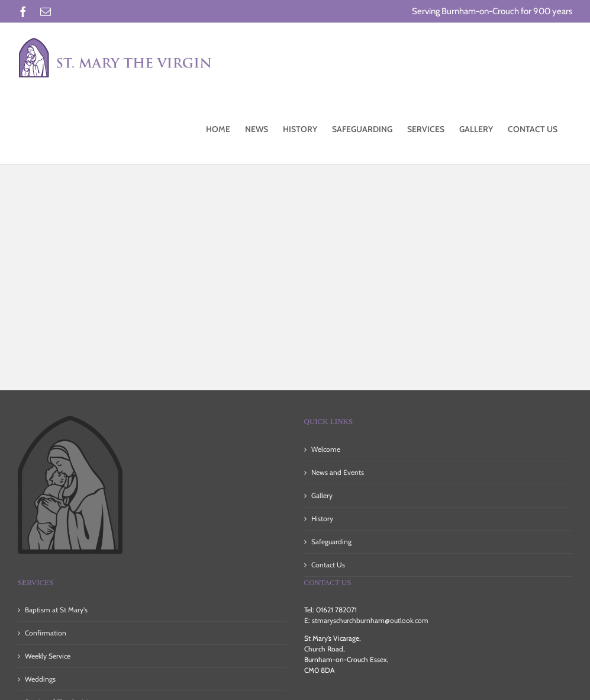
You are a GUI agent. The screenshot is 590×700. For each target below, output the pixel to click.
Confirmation (46, 633)
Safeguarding (331, 542)
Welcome (326, 449)
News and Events (338, 472)
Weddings (40, 679)
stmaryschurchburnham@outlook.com (370, 620)
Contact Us (328, 565)
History (322, 518)
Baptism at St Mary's (56, 610)
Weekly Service (48, 656)
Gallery (322, 495)
